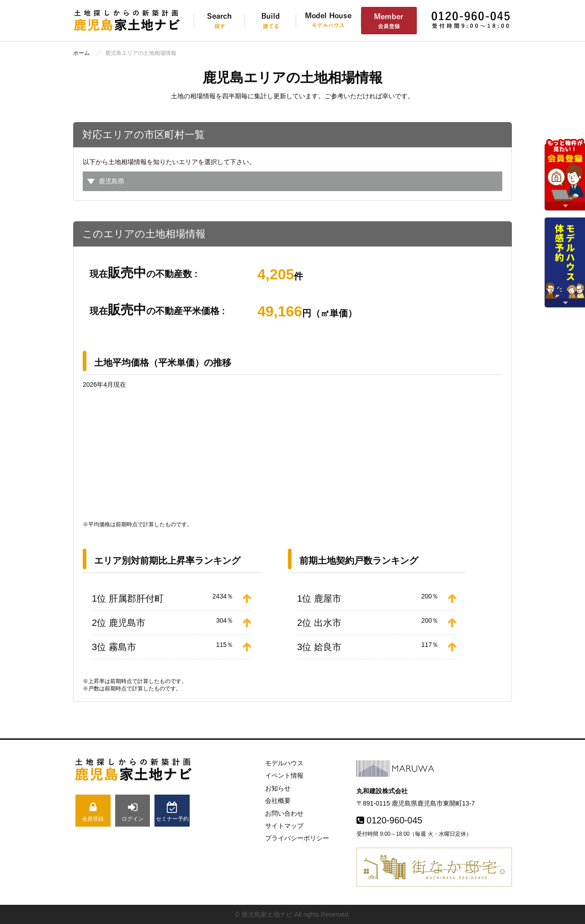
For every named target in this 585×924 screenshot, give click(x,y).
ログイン (133, 812)
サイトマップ (284, 826)
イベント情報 (284, 775)
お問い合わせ (284, 813)
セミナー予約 (172, 812)
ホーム (81, 53)
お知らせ (278, 788)
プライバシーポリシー (297, 838)
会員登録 (93, 812)
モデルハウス (284, 763)
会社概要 (278, 801)
